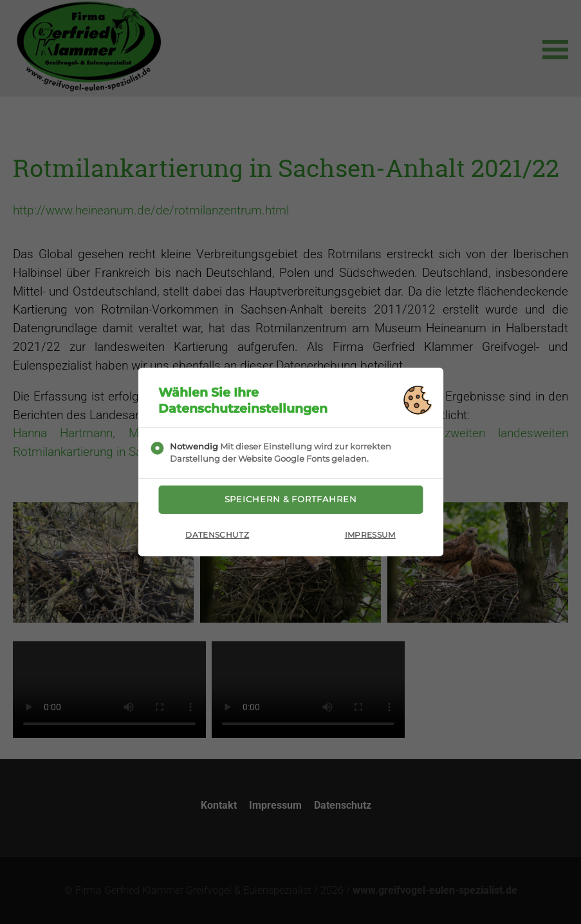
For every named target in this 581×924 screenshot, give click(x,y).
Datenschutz (217, 538)
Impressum (370, 538)
